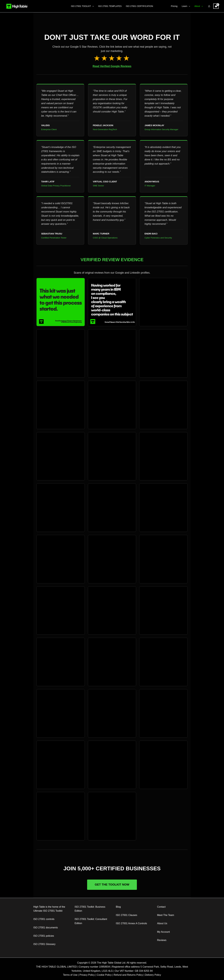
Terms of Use (70, 975)
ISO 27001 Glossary (44, 944)
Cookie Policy (104, 975)
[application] (92, 6)
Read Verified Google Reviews (112, 66)
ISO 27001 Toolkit (53, 911)
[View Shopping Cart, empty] (216, 6)
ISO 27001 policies (44, 936)
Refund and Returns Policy (128, 975)
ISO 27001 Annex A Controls (131, 923)
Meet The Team (166, 915)
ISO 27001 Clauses (127, 915)
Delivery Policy (153, 975)
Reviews (162, 940)
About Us (162, 923)
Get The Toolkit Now (112, 885)
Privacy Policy (87, 975)
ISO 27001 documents (46, 928)
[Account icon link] (209, 6)
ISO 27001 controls (44, 919)
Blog (118, 907)
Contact (161, 907)
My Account (164, 932)
